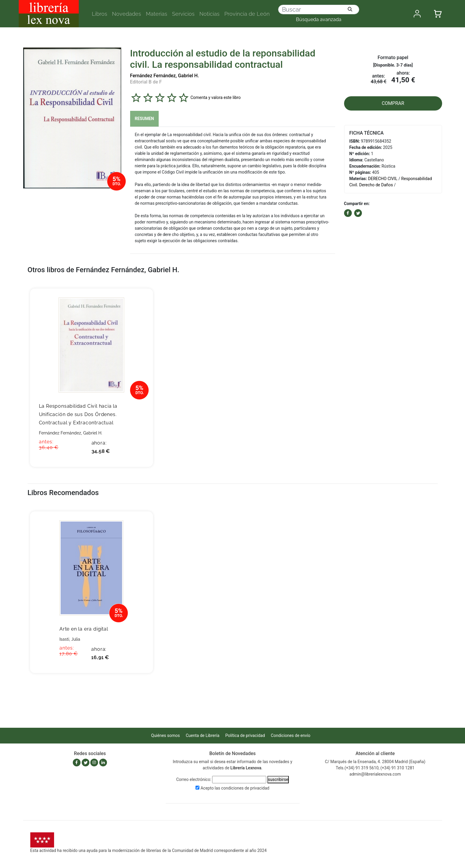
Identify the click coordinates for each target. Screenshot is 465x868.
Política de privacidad (245, 735)
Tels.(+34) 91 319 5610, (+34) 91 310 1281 (375, 768)
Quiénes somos (166, 735)
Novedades (127, 14)
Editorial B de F (146, 82)
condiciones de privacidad (245, 788)
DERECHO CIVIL (383, 179)
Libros (100, 14)
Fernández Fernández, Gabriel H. (165, 76)
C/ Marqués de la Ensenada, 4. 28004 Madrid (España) (375, 762)
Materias (157, 14)
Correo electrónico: (194, 779)
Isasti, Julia (70, 639)
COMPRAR (393, 103)
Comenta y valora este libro (216, 97)
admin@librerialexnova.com (375, 774)
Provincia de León (247, 14)
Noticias (209, 14)
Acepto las (235, 788)
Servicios (183, 14)
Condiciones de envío (291, 735)
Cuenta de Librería (202, 735)
